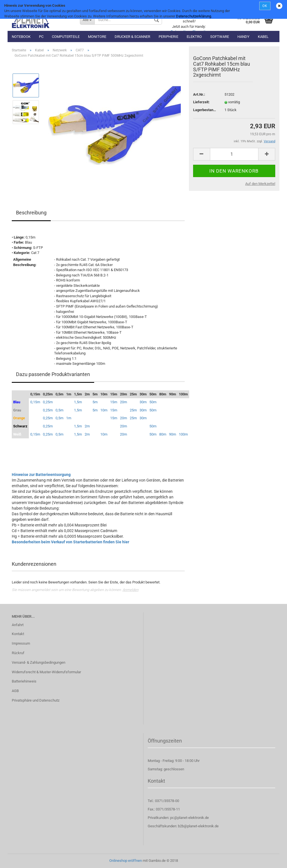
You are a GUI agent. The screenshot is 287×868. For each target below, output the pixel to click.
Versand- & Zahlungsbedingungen (39, 662)
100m (183, 434)
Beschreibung (31, 213)
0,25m (48, 402)
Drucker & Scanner (132, 37)
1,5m (78, 402)
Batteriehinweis (24, 681)
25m (133, 410)
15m (114, 402)
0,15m (35, 402)
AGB (15, 691)
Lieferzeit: (201, 102)
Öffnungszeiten (165, 741)
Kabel (263, 37)
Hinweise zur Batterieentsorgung (41, 475)
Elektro (194, 37)
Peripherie (168, 37)
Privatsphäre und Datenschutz (36, 700)
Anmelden (130, 590)
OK (265, 6)
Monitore (97, 37)
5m (95, 402)
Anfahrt (18, 625)
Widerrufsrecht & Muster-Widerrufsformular (46, 672)
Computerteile (66, 37)
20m (123, 402)
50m (153, 402)
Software (220, 37)
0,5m (59, 410)
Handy (243, 37)
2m (87, 426)
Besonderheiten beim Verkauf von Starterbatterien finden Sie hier (70, 542)
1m (69, 418)
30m (143, 402)
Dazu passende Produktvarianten (53, 374)
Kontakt (18, 634)
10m (104, 410)
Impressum (21, 643)
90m (173, 434)
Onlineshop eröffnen (126, 861)
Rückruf (18, 653)
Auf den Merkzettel (260, 184)
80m (163, 434)
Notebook (21, 37)
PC (41, 37)
